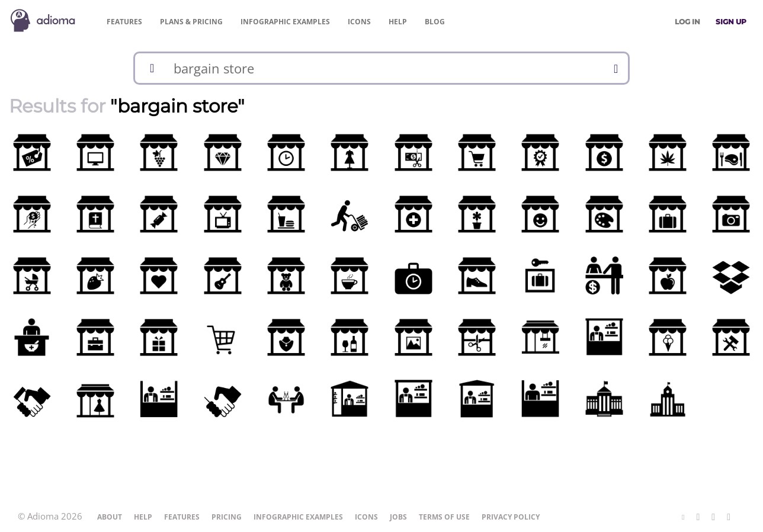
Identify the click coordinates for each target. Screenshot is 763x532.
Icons (359, 22)
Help (398, 22)
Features (124, 22)
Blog (435, 22)
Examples (285, 22)
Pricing (191, 22)
